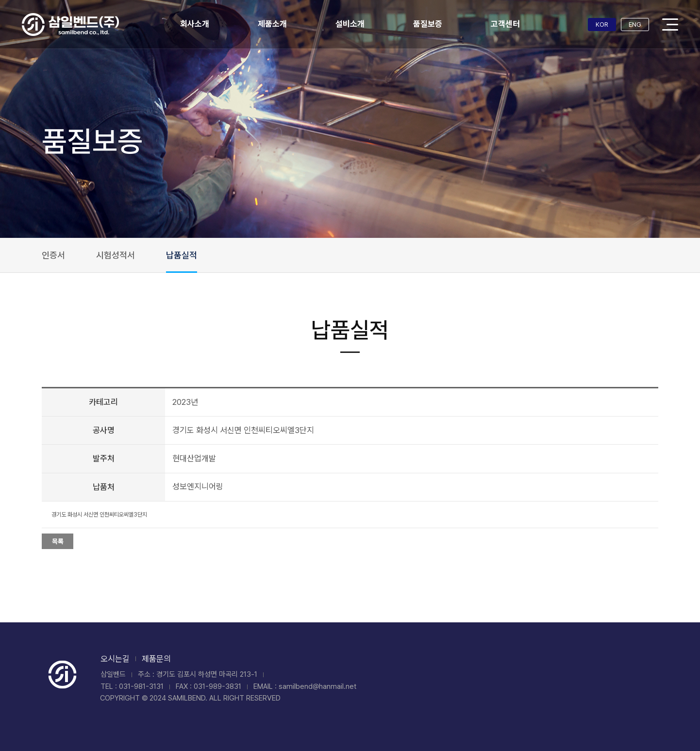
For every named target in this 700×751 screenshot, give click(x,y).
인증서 (53, 255)
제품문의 (156, 659)
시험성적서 (116, 255)
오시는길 (115, 659)
